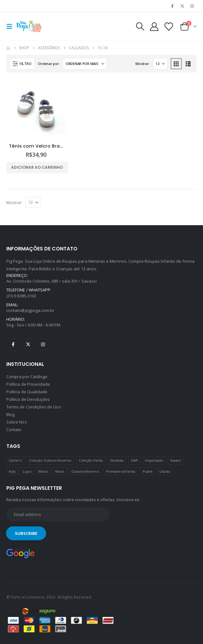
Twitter (28, 344)
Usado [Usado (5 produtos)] (165, 471)
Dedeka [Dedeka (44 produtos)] (117, 460)
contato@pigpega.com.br (30, 310)
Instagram (43, 344)
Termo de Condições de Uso (34, 407)
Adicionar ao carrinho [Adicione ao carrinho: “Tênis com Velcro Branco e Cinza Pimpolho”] (37, 167)
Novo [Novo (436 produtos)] (60, 471)
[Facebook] (172, 6)
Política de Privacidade (28, 384)
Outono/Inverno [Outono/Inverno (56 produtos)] (85, 471)
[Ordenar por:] (85, 64)
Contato (14, 430)
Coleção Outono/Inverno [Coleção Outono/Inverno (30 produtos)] (50, 460)
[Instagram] (192, 6)
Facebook (13, 344)
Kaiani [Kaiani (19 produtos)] (176, 460)
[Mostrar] (160, 64)
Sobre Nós (17, 422)
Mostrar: (143, 64)
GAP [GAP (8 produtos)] (134, 460)
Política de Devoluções (28, 399)
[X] (182, 6)
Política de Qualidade (27, 392)
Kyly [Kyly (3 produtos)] (12, 471)
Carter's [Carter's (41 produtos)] (15, 460)
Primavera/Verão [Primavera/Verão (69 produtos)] (121, 471)
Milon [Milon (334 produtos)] (43, 471)
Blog (10, 414)
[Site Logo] (29, 26)
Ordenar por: (49, 64)
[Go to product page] (36, 108)
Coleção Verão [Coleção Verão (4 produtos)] (91, 460)
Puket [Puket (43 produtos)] (148, 471)
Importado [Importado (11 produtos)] (154, 460)
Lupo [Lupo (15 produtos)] (27, 471)
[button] (11, 26)
